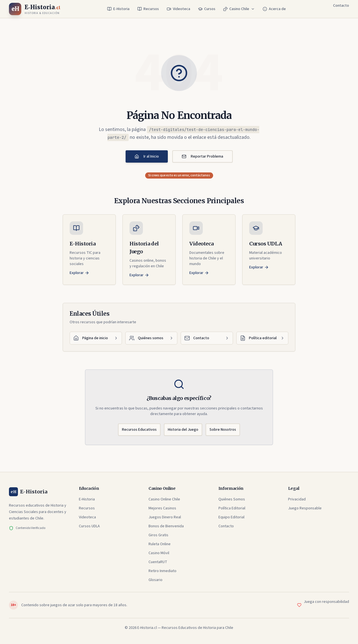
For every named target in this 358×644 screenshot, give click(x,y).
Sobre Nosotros (223, 430)
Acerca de (274, 9)
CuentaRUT (158, 562)
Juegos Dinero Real (165, 517)
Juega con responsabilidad (326, 602)
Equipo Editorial (231, 517)
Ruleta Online (160, 544)
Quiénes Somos (232, 499)
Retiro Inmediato (162, 571)
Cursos (207, 9)
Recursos (148, 9)
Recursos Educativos (139, 430)
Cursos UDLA (89, 526)
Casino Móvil (159, 553)
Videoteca (178, 9)
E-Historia (118, 9)
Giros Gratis (158, 535)
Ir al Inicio (147, 156)
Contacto (341, 6)
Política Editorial (232, 508)
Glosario (156, 580)
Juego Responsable (305, 508)
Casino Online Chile (164, 499)
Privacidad (297, 499)
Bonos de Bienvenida (166, 526)
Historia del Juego (183, 430)
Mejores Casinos (162, 508)
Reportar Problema (202, 156)
